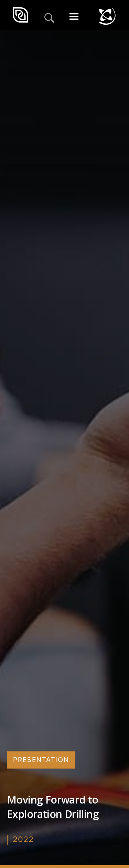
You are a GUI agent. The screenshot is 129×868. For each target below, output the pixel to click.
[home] (21, 15)
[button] (74, 19)
